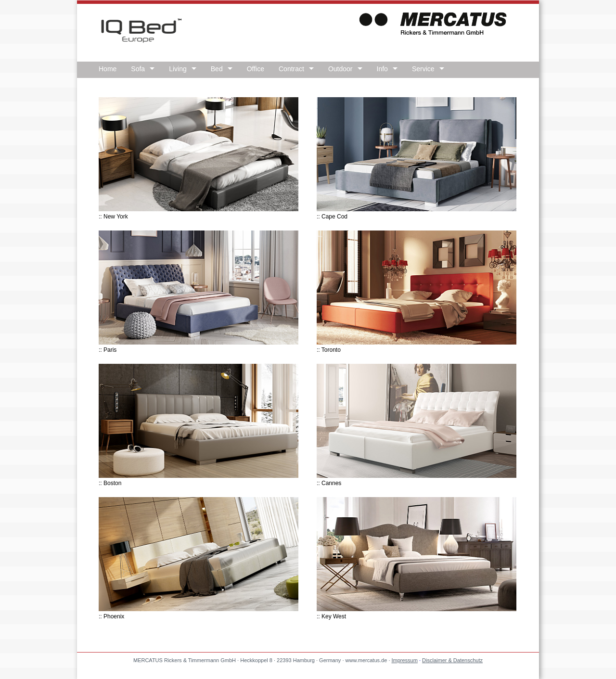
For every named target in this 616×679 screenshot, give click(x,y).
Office (256, 69)
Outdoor (340, 69)
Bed (217, 69)
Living (178, 69)
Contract (291, 69)
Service (423, 69)
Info (382, 69)
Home (108, 69)
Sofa (138, 69)
